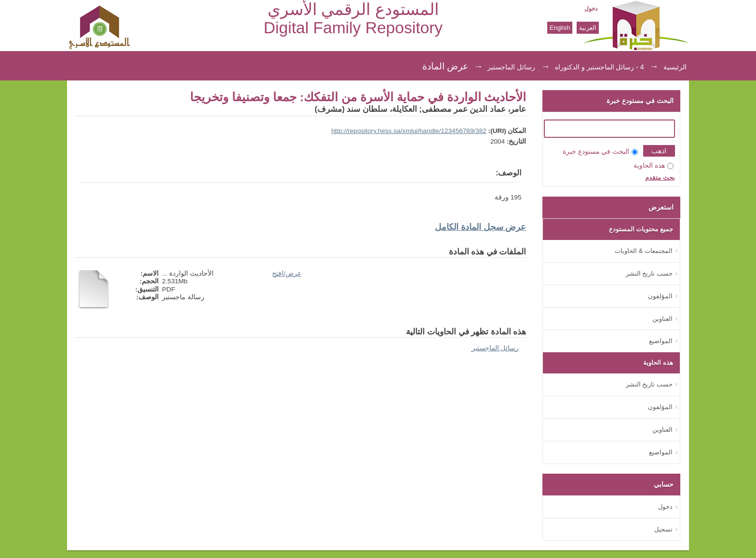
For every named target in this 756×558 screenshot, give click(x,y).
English (560, 28)
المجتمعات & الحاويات (644, 251)
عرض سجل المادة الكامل (481, 227)
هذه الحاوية (654, 166)
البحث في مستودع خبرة (600, 152)
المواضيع (661, 341)
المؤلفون (660, 296)
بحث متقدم (660, 178)
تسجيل (663, 529)
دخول (591, 9)
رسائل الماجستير (511, 67)
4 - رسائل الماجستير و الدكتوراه (600, 67)
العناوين (662, 319)
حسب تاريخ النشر (649, 273)
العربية (588, 28)
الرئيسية (675, 67)
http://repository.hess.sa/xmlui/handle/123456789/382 (409, 131)
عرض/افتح (287, 273)
